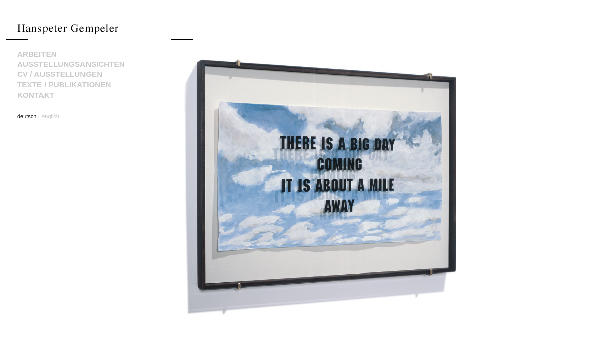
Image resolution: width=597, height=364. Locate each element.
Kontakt (36, 95)
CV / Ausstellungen (60, 74)
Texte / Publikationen (64, 85)
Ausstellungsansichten (71, 64)
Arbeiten (37, 54)
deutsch (27, 116)
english (50, 116)
